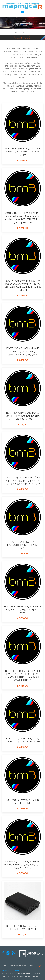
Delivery (11, 971)
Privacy (4, 971)
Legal (17, 971)
